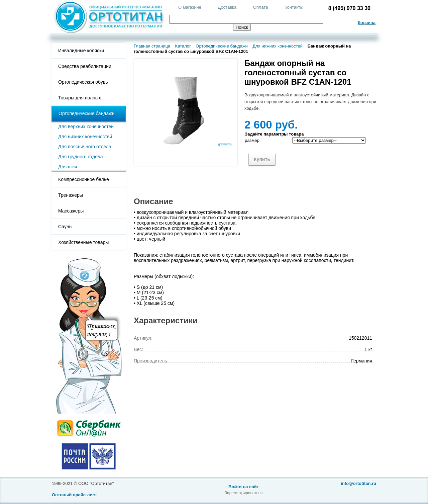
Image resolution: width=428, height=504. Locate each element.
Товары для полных (80, 98)
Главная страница (152, 46)
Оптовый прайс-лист (74, 495)
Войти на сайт (244, 487)
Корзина (367, 23)
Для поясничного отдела (85, 147)
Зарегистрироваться (244, 493)
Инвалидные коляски (81, 51)
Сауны (65, 227)
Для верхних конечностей (86, 127)
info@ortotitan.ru (358, 483)
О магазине (190, 7)
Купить (262, 159)
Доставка (227, 7)
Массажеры (71, 211)
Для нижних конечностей (85, 137)
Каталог (183, 46)
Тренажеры (71, 195)
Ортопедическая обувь (83, 82)
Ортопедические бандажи (87, 113)
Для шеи (68, 167)
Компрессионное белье (84, 179)
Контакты (294, 7)
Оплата (261, 7)
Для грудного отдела (80, 157)
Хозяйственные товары (83, 242)
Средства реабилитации (85, 66)
